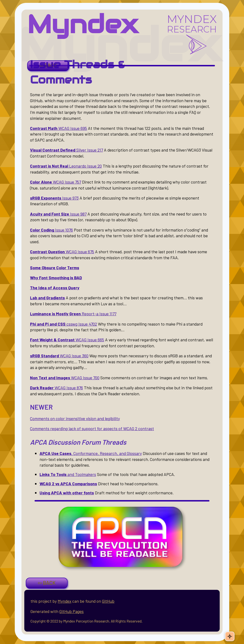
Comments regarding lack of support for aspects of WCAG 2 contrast (92, 428)
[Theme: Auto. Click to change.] (230, 636)
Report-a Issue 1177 (73, 314)
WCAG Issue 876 (56, 388)
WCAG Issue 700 (65, 378)
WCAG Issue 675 (62, 252)
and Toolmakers (68, 474)
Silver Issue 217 (66, 150)
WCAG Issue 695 (58, 128)
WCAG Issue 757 (56, 182)
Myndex (83, 24)
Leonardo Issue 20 (66, 166)
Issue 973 (54, 198)
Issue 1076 (51, 230)
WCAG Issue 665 (67, 340)
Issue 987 (58, 214)
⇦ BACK (47, 583)
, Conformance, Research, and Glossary (91, 453)
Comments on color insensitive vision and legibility (75, 418)
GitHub (108, 601)
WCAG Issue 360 (59, 356)
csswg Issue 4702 (64, 324)
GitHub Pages (71, 611)
